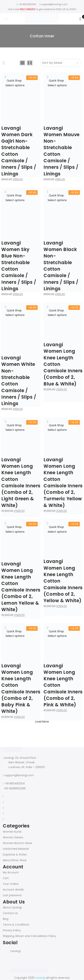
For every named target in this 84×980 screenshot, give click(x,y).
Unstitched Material (16, 849)
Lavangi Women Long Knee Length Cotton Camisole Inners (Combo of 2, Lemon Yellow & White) (21, 587)
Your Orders (11, 884)
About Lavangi (12, 907)
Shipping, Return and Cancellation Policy (29, 936)
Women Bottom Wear (17, 843)
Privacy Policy (12, 930)
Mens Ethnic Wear (15, 860)
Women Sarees (13, 837)
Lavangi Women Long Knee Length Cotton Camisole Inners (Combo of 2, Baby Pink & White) (21, 689)
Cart (6, 878)
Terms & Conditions (16, 925)
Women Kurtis (12, 832)
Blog (6, 919)
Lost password (12, 895)
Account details (13, 890)
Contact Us (10, 913)
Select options (15, 85)
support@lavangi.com (19, 775)
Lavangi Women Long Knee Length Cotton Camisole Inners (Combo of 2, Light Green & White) (21, 482)
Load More (42, 722)
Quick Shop (14, 81)
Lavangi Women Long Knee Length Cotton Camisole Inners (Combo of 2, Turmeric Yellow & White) (63, 482)
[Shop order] (61, 63)
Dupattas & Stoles (15, 855)
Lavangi (15, 951)
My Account (11, 872)
